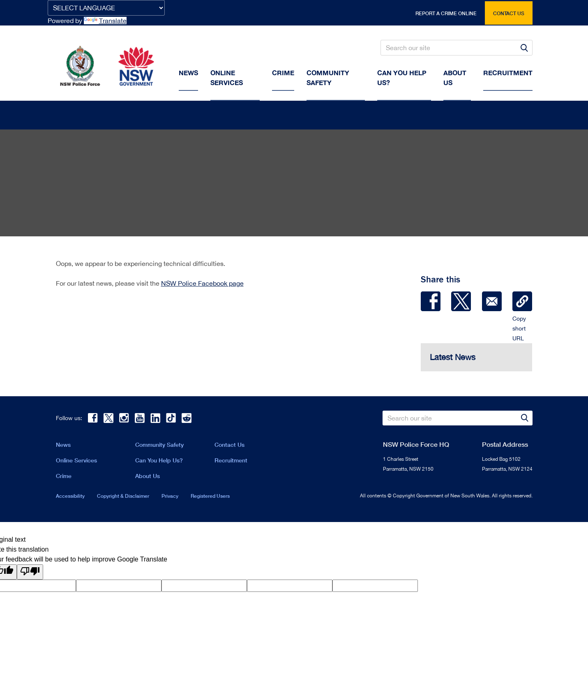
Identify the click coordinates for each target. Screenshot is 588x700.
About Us (148, 477)
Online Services (227, 77)
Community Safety (328, 77)
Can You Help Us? (402, 77)
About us (455, 77)
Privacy (170, 498)
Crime (283, 73)
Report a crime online (446, 13)
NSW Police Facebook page (202, 285)
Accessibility (70, 498)
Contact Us (229, 446)
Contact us (509, 13)
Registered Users (210, 498)
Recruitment (508, 73)
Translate (105, 21)
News (188, 73)
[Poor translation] (30, 574)
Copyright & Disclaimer (123, 498)
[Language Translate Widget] (106, 8)
